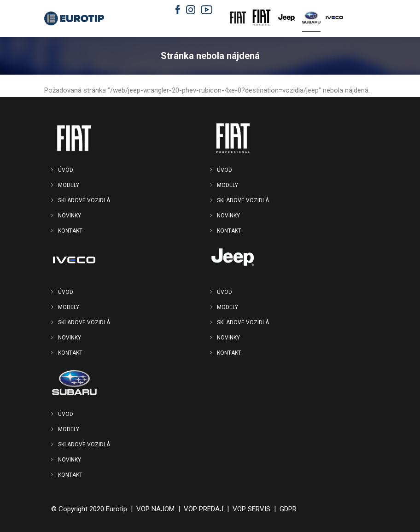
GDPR (288, 509)
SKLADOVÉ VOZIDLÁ (84, 200)
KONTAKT (70, 231)
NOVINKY (70, 216)
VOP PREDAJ (204, 509)
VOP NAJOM (155, 509)
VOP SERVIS (251, 509)
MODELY (69, 185)
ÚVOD (66, 170)
